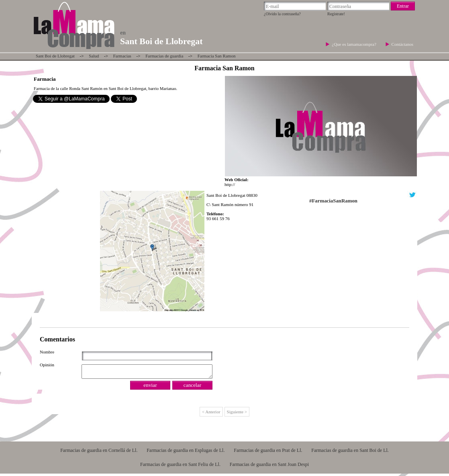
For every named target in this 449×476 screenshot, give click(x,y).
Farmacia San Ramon (217, 56)
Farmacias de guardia (164, 56)
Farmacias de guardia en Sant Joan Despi (269, 467)
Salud (94, 56)
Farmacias (122, 56)
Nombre (47, 352)
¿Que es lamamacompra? (354, 44)
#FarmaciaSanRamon (333, 201)
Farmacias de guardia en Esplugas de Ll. (186, 453)
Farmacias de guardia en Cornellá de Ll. (99, 453)
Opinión (47, 365)
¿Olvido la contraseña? (282, 14)
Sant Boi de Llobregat (55, 56)
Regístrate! (336, 14)
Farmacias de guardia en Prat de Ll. (268, 453)
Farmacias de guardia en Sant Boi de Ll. (350, 453)
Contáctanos (402, 44)
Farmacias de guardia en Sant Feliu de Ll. (180, 467)
